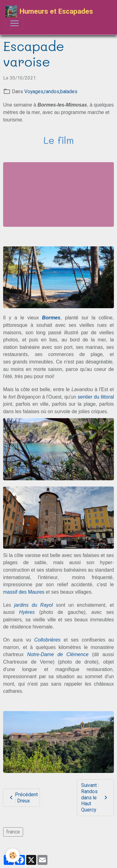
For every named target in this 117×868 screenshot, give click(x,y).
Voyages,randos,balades (51, 91)
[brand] (49, 11)
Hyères (27, 612)
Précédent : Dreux (23, 798)
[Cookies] (13, 855)
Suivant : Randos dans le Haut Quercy (95, 797)
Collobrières (47, 640)
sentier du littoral (96, 397)
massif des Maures (24, 592)
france (13, 832)
